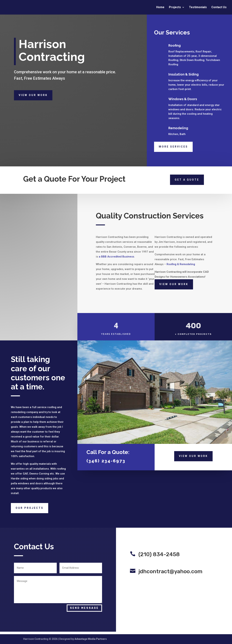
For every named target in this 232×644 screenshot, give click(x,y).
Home (160, 7)
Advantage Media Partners (91, 639)
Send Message (84, 608)
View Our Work (33, 95)
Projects (175, 7)
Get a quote (187, 180)
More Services (173, 147)
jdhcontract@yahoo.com (170, 571)
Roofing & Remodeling (181, 264)
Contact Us (219, 7)
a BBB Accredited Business (116, 257)
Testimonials (198, 7)
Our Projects (30, 508)
